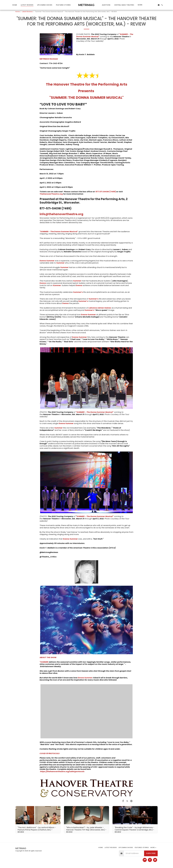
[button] (148, 5)
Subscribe (151, 853)
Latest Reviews (27, 12)
